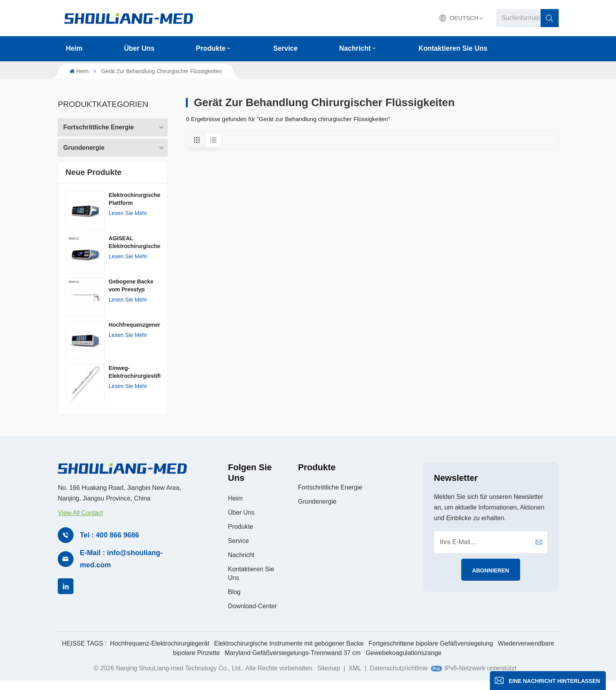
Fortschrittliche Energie (99, 124)
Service (286, 48)
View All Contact (80, 522)
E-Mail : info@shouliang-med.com (121, 568)
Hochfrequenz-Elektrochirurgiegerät (160, 652)
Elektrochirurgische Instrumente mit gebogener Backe (289, 652)
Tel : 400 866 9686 (109, 544)
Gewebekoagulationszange (404, 662)
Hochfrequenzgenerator (135, 333)
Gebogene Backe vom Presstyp (131, 294)
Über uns (139, 48)
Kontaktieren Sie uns (453, 48)
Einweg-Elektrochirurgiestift (135, 381)
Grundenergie (84, 145)
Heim (74, 48)
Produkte (211, 48)
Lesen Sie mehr (128, 222)
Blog (234, 601)
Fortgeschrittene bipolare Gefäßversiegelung (431, 652)
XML (355, 677)
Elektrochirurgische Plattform (135, 208)
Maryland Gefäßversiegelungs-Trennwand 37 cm (293, 662)
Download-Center (252, 615)
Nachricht (355, 48)
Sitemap (329, 677)
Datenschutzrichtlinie (399, 677)
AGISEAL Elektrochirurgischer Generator (135, 251)
